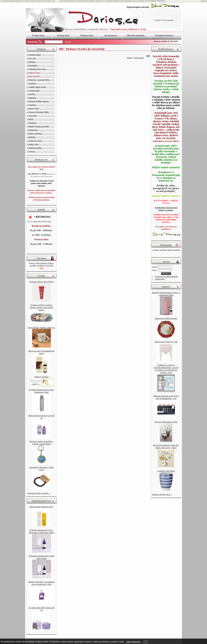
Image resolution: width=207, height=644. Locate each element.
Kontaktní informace (164, 35)
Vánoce (32, 151)
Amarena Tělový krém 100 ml (41, 282)
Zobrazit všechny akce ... (162, 494)
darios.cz (204, 1)
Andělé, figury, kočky (37, 87)
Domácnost (33, 130)
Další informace (133, 642)
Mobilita (32, 137)
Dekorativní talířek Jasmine (166, 318)
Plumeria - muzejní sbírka (39, 80)
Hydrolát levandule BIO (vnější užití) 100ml (41, 557)
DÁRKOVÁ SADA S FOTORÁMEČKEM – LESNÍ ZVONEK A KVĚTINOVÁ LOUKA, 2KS (166, 369)
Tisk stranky (139, 58)
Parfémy (32, 62)
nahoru (130, 58)
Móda (31, 119)
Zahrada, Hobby (35, 148)
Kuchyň (32, 94)
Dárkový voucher (41, 377)
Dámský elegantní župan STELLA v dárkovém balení (166, 294)
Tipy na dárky (34, 76)
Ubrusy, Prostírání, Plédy (39, 112)
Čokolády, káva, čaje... (38, 69)
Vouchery (33, 83)
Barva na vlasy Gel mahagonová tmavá (41, 352)
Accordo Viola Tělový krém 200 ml (41, 609)
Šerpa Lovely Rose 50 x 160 (166, 342)
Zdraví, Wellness (35, 134)
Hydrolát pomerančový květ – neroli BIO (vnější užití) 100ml (42, 531)
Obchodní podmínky (136, 35)
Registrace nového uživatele (166, 276)
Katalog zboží (63, 35)
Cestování (33, 116)
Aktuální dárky (35, 55)
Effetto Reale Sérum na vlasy (41, 507)
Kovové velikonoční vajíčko (166, 422)
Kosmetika (33, 66)
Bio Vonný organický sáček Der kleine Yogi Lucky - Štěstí (166, 446)
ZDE (41, 268)
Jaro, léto (32, 58)
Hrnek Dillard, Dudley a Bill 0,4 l (41, 328)
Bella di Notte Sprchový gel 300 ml (42, 417)
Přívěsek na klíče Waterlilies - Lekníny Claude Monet (41, 443)
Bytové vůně (34, 109)
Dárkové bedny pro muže (39, 126)
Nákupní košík (87, 35)
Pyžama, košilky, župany (39, 101)
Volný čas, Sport (35, 141)
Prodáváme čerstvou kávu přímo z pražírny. (166, 209)
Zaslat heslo (160, 279)
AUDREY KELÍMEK (166, 471)
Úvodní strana (38, 35)
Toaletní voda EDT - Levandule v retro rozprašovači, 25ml (41, 583)
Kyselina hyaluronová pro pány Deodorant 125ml (42, 391)
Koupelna (33, 123)
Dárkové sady (34, 73)
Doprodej (32, 98)
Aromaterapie (34, 91)
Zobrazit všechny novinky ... (39, 493)
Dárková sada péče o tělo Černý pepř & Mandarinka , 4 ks (166, 397)
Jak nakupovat (110, 35)
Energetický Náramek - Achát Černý (41, 469)
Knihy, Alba (34, 144)
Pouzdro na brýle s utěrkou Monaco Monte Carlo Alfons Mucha (42, 307)
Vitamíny (32, 105)
